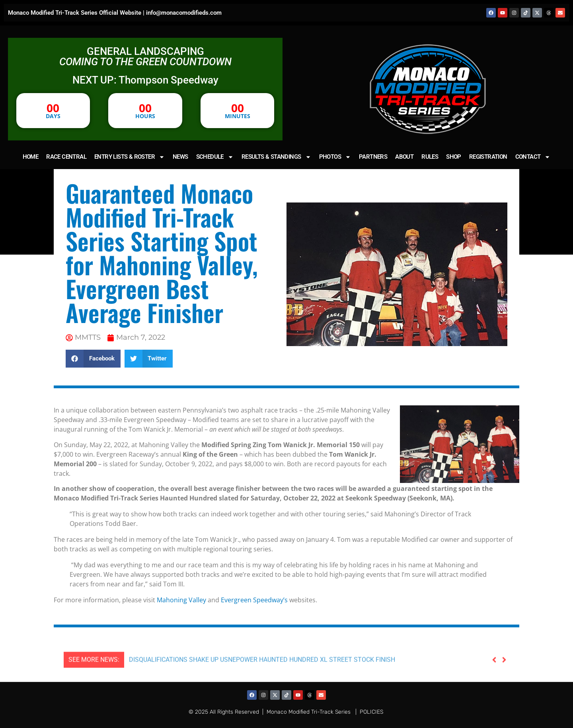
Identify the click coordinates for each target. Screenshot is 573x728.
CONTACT (533, 157)
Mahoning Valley (181, 600)
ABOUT (404, 157)
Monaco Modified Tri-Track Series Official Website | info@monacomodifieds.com (115, 13)
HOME (31, 157)
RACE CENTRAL (66, 157)
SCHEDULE (215, 157)
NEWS (180, 157)
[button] (93, 359)
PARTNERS (373, 157)
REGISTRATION (488, 157)
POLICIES (371, 712)
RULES (430, 157)
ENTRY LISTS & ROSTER (130, 157)
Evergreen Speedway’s (254, 600)
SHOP (454, 157)
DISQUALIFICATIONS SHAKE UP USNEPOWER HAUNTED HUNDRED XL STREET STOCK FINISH (262, 677)
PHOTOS (335, 157)
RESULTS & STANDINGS (276, 157)
